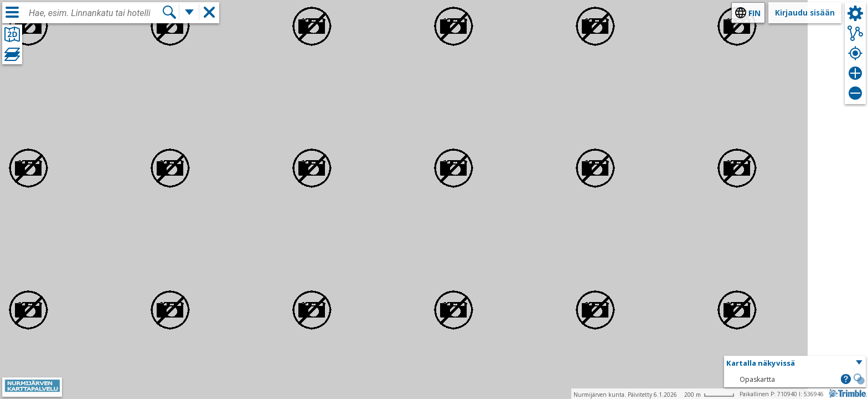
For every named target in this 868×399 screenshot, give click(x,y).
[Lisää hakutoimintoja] (189, 12)
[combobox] (95, 13)
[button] (795, 364)
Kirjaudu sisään (805, 12)
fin (755, 13)
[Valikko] (12, 12)
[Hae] (169, 12)
